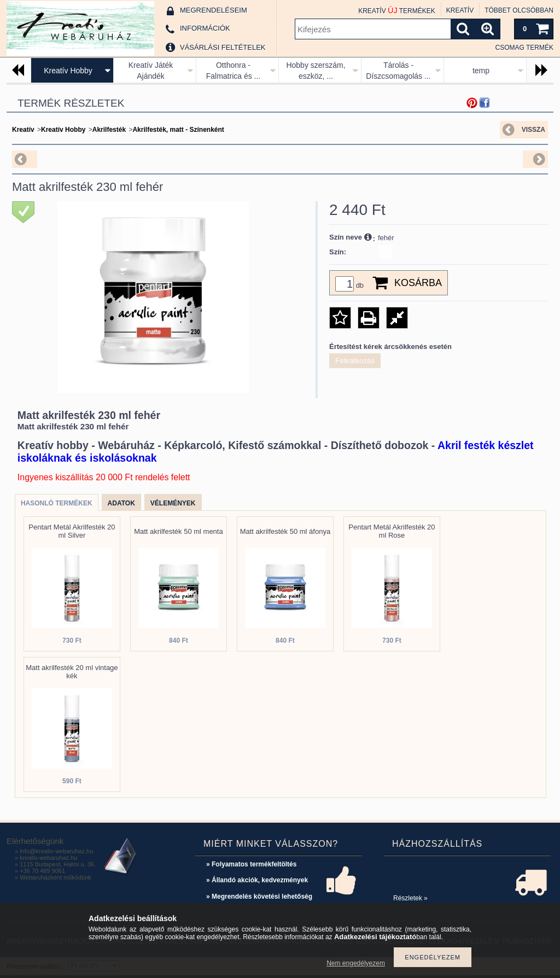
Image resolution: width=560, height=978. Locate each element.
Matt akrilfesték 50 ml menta (179, 531)
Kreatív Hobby (68, 71)
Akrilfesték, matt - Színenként (178, 130)
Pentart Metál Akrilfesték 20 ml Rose (392, 531)
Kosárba (418, 283)
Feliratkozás (355, 361)
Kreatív (23, 130)
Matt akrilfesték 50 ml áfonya (285, 531)
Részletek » (410, 898)
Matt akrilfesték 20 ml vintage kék (72, 672)
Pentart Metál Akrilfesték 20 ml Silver (72, 531)
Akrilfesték (109, 130)
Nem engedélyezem (356, 963)
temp (481, 71)
